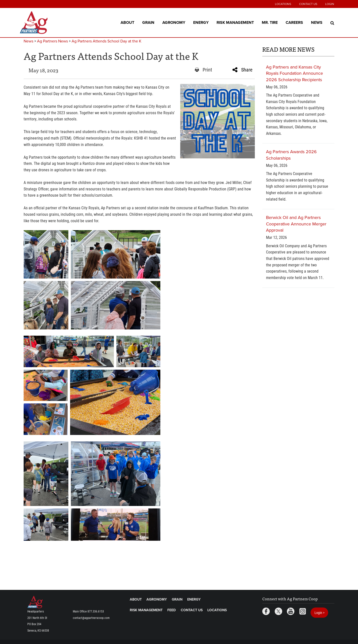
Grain (148, 22)
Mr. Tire (270, 22)
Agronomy (174, 22)
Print (203, 70)
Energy (201, 22)
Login (330, 4)
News (317, 22)
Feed (172, 610)
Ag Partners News (52, 41)
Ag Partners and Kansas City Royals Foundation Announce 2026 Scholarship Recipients (294, 73)
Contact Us (308, 4)
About (127, 22)
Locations (283, 4)
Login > (319, 613)
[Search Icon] (332, 23)
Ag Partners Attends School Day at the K (107, 41)
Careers (294, 22)
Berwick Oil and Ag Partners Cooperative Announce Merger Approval (296, 224)
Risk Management (235, 22)
